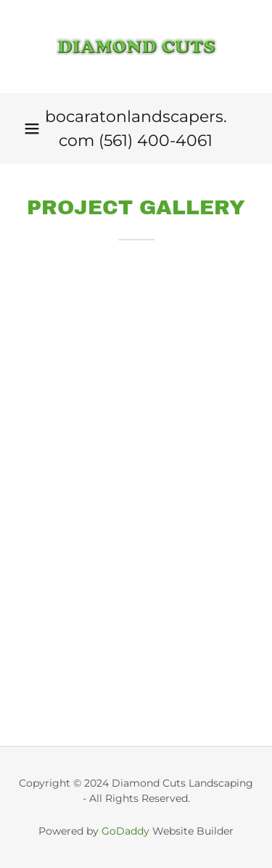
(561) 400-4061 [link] (156, 141)
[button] (32, 129)
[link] (136, 46)
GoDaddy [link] (125, 831)
